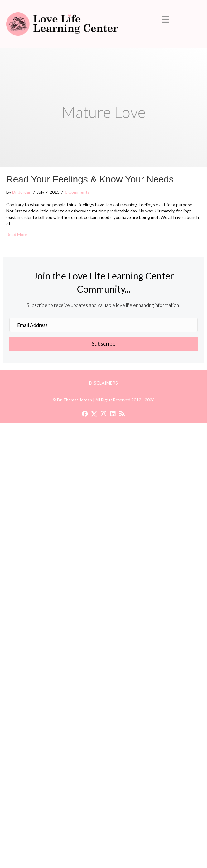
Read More (17, 234)
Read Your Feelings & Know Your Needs (90, 179)
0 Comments (77, 192)
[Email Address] (103, 325)
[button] (103, 344)
